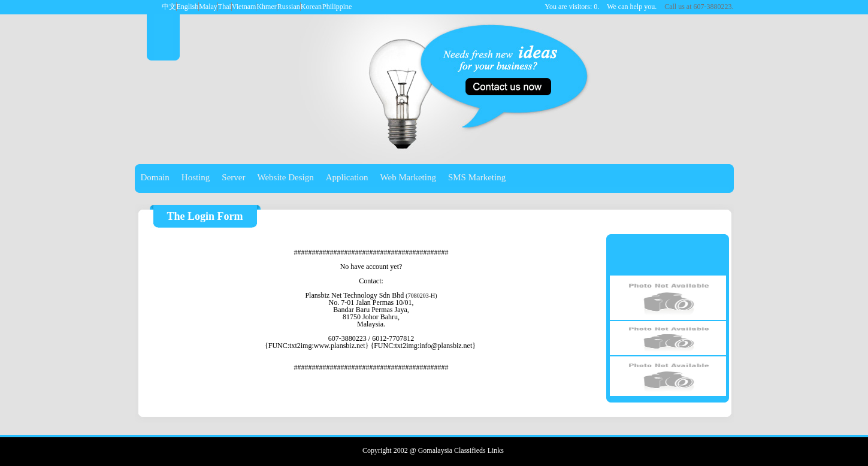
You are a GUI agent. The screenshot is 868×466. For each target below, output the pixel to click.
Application (347, 177)
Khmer (266, 7)
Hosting (196, 177)
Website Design (286, 177)
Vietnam (244, 7)
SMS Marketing (477, 177)
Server (233, 177)
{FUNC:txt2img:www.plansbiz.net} (317, 346)
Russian (289, 7)
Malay (208, 7)
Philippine (337, 7)
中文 (169, 7)
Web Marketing (408, 177)
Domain (155, 177)
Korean (311, 7)
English (188, 7)
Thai (225, 7)
